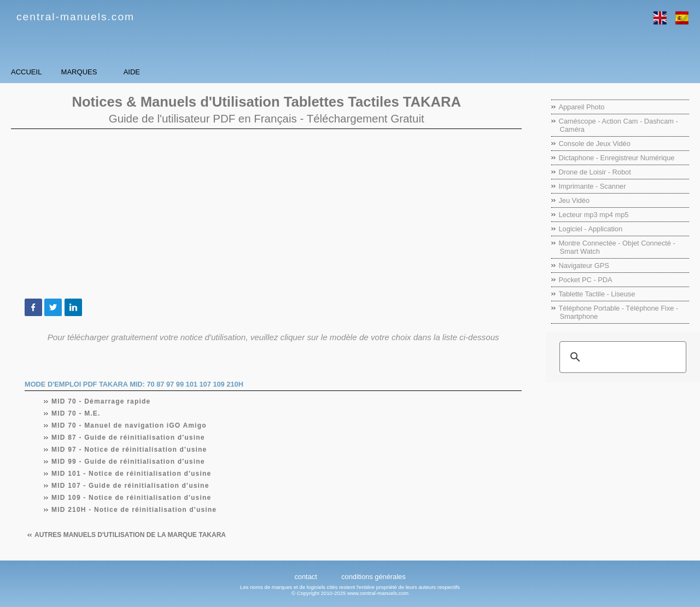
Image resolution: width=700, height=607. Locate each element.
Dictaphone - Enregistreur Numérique (616, 158)
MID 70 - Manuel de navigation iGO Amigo (129, 425)
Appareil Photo (581, 107)
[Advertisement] (266, 214)
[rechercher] (621, 357)
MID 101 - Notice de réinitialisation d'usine (132, 474)
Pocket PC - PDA (585, 280)
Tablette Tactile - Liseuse (597, 294)
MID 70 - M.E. (76, 413)
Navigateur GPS (584, 265)
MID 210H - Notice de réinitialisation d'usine (134, 510)
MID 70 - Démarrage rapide (101, 401)
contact (305, 577)
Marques (148, 72)
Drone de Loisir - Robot (594, 172)
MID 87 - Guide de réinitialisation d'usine (129, 437)
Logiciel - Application (590, 229)
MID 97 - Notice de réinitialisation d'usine (130, 450)
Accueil (49, 72)
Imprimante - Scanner (592, 186)
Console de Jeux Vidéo (594, 144)
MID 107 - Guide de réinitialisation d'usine (131, 486)
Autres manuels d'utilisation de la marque (130, 535)
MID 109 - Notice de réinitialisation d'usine (132, 498)
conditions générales (373, 577)
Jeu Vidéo (574, 200)
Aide (246, 72)
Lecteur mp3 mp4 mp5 (593, 215)
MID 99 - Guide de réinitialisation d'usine (129, 462)
